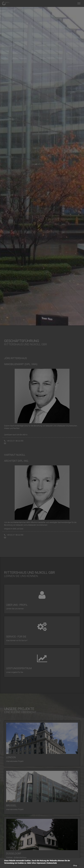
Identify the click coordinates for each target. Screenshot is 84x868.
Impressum (41, 863)
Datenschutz (52, 863)
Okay (75, 865)
